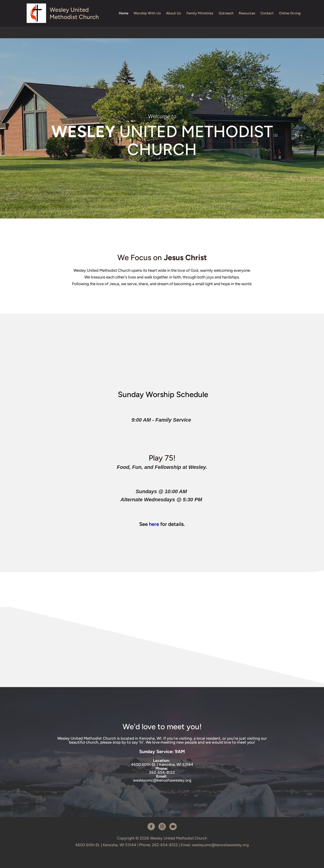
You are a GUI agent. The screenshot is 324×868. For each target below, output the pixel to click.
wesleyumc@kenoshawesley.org (162, 780)
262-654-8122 (162, 772)
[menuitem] (124, 13)
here (154, 524)
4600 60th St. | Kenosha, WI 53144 (162, 764)
